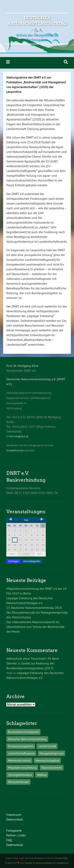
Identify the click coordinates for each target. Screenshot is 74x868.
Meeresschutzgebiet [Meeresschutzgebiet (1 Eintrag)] (47, 760)
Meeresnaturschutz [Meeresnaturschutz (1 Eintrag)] (19, 760)
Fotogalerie (14, 830)
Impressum (14, 815)
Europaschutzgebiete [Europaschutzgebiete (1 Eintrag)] (21, 746)
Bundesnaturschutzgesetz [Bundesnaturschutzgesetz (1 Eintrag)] (23, 732)
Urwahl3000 (61, 858)
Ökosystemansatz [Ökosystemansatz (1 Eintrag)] (19, 782)
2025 (12, 554)
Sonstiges (13, 561)
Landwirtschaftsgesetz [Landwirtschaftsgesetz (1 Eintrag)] (21, 753)
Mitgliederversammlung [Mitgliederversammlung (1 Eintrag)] (22, 768)
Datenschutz (15, 819)
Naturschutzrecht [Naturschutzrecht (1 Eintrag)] (52, 768)
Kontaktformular (15, 450)
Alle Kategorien (32, 561)
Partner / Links (16, 835)
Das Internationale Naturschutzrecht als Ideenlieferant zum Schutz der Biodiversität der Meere (35, 627)
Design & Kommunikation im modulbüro (47, 863)
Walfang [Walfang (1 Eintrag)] (42, 775)
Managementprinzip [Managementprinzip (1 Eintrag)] (52, 753)
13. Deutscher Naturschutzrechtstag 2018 (34, 608)
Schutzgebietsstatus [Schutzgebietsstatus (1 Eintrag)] (20, 775)
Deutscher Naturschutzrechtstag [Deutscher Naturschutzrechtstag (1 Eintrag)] (27, 739)
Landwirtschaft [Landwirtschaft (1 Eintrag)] (47, 746)
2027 (40, 554)
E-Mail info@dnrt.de (17, 436)
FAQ (9, 840)
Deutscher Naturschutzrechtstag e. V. (37, 24)
